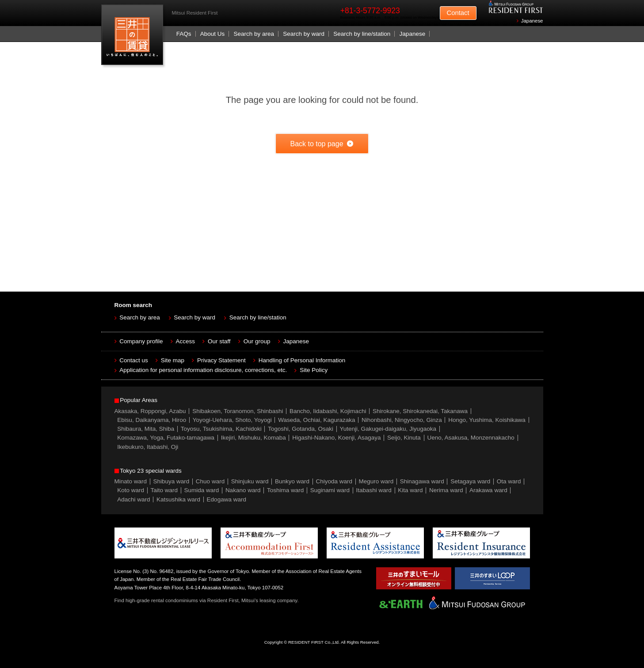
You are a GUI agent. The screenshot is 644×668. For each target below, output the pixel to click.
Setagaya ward (470, 481)
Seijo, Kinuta (404, 438)
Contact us (134, 360)
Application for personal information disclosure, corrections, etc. (203, 370)
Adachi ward (133, 499)
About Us (213, 34)
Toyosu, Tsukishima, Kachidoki (221, 429)
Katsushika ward (178, 499)
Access (186, 341)
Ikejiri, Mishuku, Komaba (253, 438)
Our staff (219, 341)
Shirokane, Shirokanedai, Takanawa (420, 411)
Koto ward (131, 490)
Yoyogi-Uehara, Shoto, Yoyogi (232, 420)
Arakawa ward (488, 490)
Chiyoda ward (334, 481)
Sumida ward (202, 490)
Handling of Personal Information (302, 360)
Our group (257, 341)
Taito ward (164, 490)
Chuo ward (210, 481)
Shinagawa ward (422, 481)
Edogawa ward (227, 499)
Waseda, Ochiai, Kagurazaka (316, 420)
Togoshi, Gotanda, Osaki (301, 429)
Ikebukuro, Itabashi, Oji (148, 447)
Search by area (254, 34)
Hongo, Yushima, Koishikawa (487, 420)
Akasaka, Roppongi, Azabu (150, 411)
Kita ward (410, 490)
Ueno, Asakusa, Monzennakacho (471, 438)
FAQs (184, 34)
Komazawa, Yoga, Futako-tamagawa (166, 438)
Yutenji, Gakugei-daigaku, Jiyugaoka (388, 429)
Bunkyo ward (292, 481)
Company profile (141, 341)
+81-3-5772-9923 (370, 11)
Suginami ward (330, 490)
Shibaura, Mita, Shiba (146, 429)
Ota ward (509, 481)
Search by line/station (362, 34)
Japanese (532, 21)
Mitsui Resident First (134, 37)
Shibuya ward (171, 481)
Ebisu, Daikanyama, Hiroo (152, 420)
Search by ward (304, 34)
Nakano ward (243, 490)
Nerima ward (446, 490)
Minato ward (131, 481)
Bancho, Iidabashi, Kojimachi (328, 411)
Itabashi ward (374, 490)
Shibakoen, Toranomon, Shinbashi (238, 411)
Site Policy (314, 370)
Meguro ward (376, 481)
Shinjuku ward (250, 481)
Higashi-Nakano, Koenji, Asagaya (336, 438)
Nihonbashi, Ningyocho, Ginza (402, 420)
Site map (173, 360)
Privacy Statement (221, 360)
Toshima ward (285, 490)
